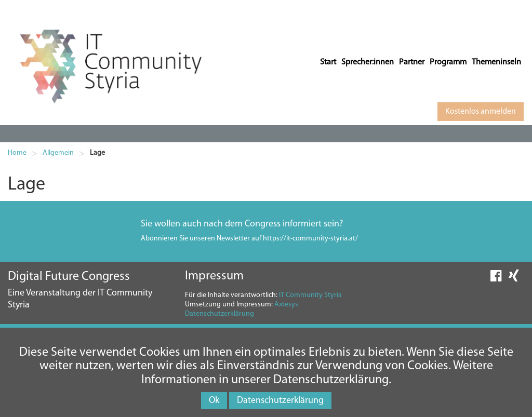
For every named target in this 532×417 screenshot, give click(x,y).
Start (328, 62)
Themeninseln (496, 62)
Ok (214, 401)
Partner (412, 62)
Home (17, 153)
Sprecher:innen (368, 62)
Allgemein (58, 153)
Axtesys (286, 305)
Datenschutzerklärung (220, 314)
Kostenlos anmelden (481, 112)
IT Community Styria (310, 295)
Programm (448, 62)
